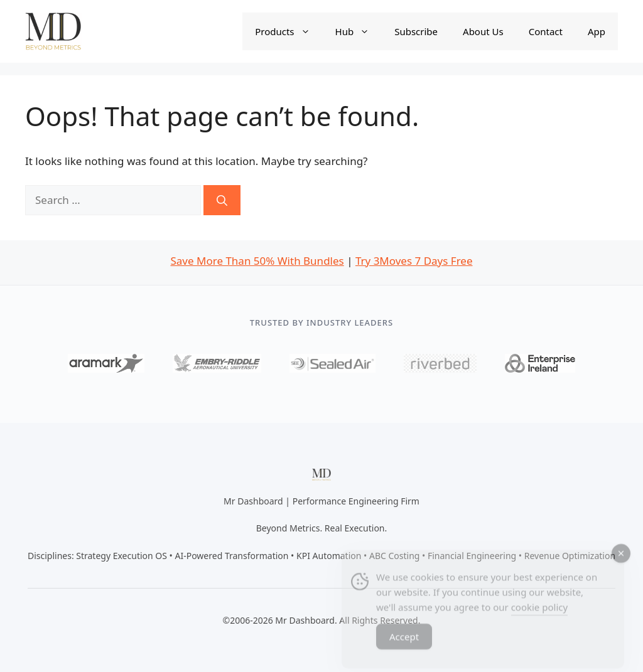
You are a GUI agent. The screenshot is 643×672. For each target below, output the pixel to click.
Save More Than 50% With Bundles (257, 261)
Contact (546, 31)
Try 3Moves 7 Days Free (414, 261)
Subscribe (416, 31)
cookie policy (539, 614)
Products (289, 31)
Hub (359, 31)
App (597, 31)
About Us (483, 31)
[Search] (222, 200)
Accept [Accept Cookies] (404, 643)
